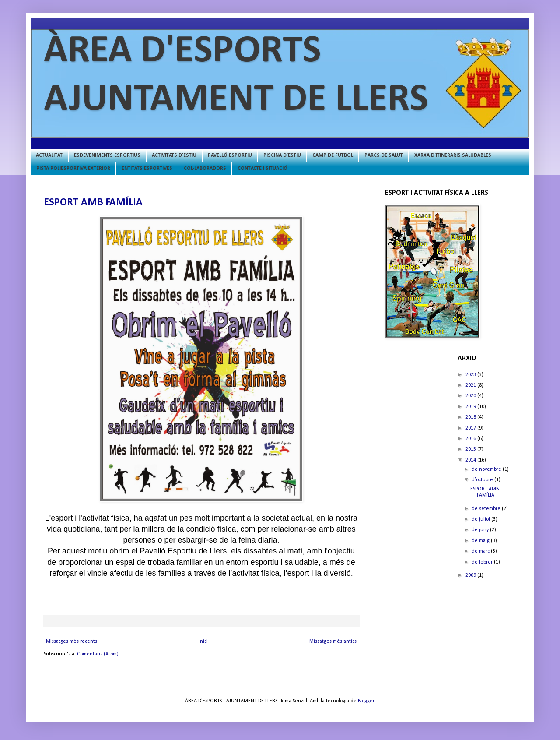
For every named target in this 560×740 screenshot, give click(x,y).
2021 (471, 385)
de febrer (483, 562)
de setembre (487, 509)
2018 (471, 417)
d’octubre (483, 480)
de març (481, 551)
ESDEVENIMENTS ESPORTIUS (107, 155)
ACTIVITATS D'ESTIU (174, 155)
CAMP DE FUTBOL (333, 155)
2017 (471, 428)
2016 (471, 439)
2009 (471, 575)
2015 (471, 449)
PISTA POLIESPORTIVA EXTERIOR (73, 169)
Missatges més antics (333, 641)
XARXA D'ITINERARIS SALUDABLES (453, 155)
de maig (481, 541)
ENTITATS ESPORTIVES (147, 169)
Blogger (366, 701)
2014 (471, 460)
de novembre (487, 469)
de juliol (481, 519)
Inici (203, 641)
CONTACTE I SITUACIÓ (262, 169)
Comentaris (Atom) (98, 654)
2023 (471, 375)
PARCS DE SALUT (384, 155)
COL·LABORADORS (205, 169)
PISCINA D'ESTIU (282, 155)
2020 (471, 396)
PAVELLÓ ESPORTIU (230, 155)
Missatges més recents (72, 641)
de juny (481, 530)
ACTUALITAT (49, 155)
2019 (471, 407)
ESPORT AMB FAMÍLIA (93, 203)
